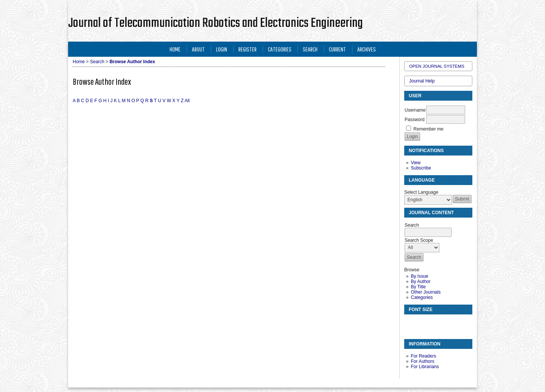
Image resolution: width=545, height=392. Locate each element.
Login (222, 49)
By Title (418, 287)
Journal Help (422, 81)
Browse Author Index (132, 62)
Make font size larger (435, 323)
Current (337, 49)
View (416, 163)
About (198, 49)
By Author (420, 282)
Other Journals (426, 292)
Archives (367, 49)
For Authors (422, 361)
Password (415, 120)
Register (248, 49)
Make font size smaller (411, 323)
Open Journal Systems (437, 66)
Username (415, 110)
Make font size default (423, 323)
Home (175, 49)
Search (310, 49)
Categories (422, 297)
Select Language (421, 192)
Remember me (428, 129)
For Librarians (425, 367)
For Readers (423, 356)
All (187, 101)
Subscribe (421, 168)
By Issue (419, 276)
